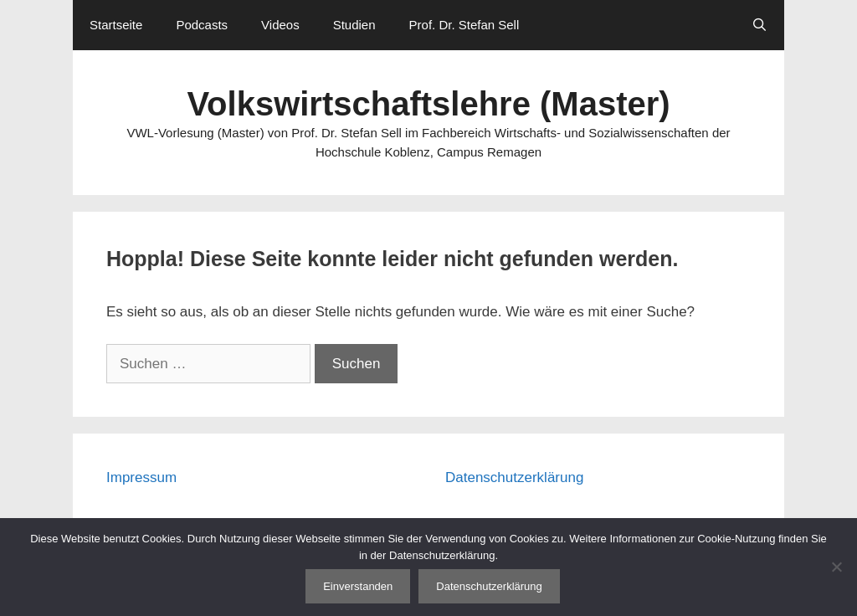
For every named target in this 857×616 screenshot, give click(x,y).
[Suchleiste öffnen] (759, 25)
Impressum (141, 477)
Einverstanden (358, 586)
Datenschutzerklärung (514, 477)
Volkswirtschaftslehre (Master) (428, 104)
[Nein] (836, 567)
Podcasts (202, 25)
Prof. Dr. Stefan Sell (464, 25)
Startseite (116, 25)
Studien (354, 25)
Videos (280, 25)
